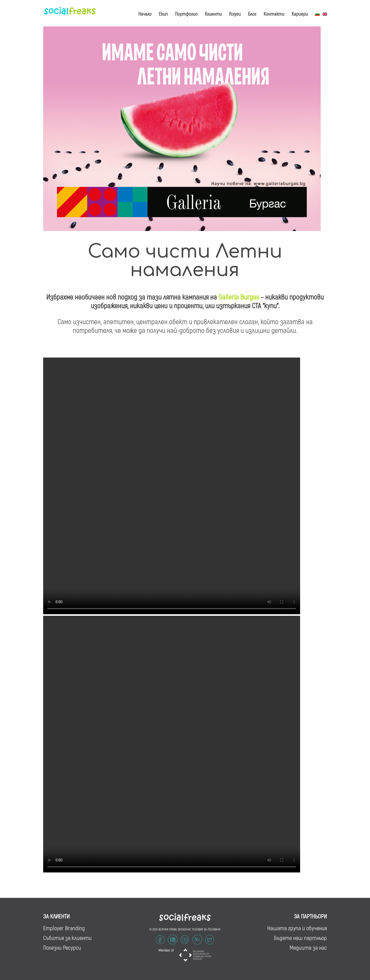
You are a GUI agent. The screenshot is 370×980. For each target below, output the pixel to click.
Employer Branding (64, 928)
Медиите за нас (308, 947)
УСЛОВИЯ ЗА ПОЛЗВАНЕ (206, 929)
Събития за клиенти (67, 938)
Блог (252, 14)
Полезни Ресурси (62, 947)
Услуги (235, 14)
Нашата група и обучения (297, 928)
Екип (163, 14)
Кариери (300, 14)
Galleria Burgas (239, 297)
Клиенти (213, 14)
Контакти (274, 14)
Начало (145, 14)
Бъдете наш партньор (300, 938)
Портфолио (186, 14)
